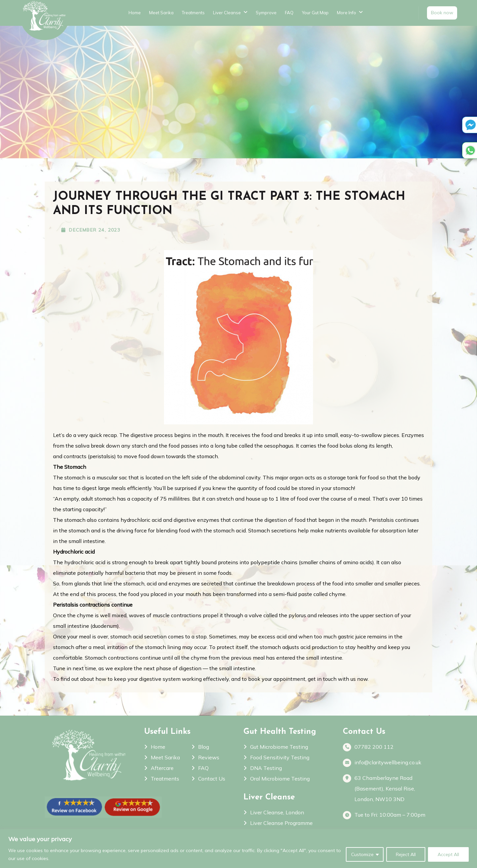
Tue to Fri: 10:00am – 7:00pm (390, 815)
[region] (238, 849)
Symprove (266, 13)
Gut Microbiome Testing (279, 747)
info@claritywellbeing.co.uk (388, 763)
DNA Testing (266, 768)
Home (135, 13)
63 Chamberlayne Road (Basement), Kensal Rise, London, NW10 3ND (385, 788)
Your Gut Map (315, 13)
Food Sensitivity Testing (280, 757)
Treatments (193, 13)
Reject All (406, 854)
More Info (346, 13)
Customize (362, 854)
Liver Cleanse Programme (281, 823)
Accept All (448, 854)
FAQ (289, 13)
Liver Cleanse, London (277, 812)
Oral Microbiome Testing (280, 779)
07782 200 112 (374, 747)
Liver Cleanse (227, 13)
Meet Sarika (161, 13)
